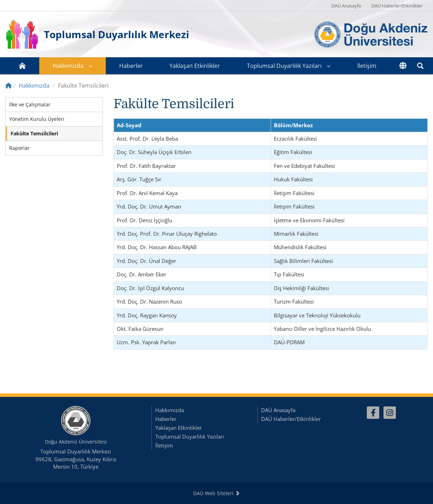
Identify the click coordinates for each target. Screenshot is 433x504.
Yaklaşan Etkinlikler (195, 66)
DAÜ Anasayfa (346, 6)
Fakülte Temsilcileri (34, 133)
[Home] (8, 86)
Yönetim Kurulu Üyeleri (37, 119)
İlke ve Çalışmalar (30, 104)
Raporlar (19, 148)
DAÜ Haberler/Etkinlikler (397, 6)
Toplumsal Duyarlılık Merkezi (117, 34)
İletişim (367, 66)
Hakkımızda (68, 66)
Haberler (131, 66)
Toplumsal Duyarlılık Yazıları (284, 66)
